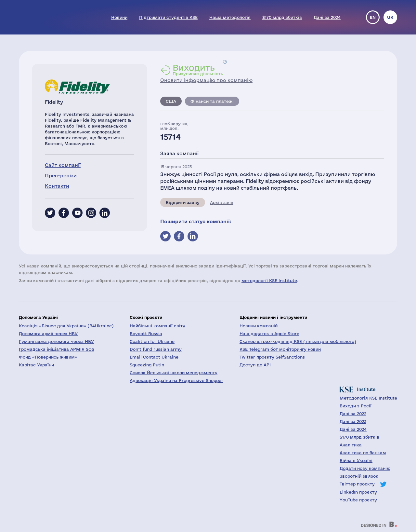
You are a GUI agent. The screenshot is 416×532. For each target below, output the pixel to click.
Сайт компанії (63, 165)
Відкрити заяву (183, 202)
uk (390, 17)
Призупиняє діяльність (198, 70)
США (171, 101)
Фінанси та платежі (212, 101)
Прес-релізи (61, 176)
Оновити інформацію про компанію (206, 80)
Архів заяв (222, 202)
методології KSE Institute (269, 280)
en (373, 17)
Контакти (57, 186)
